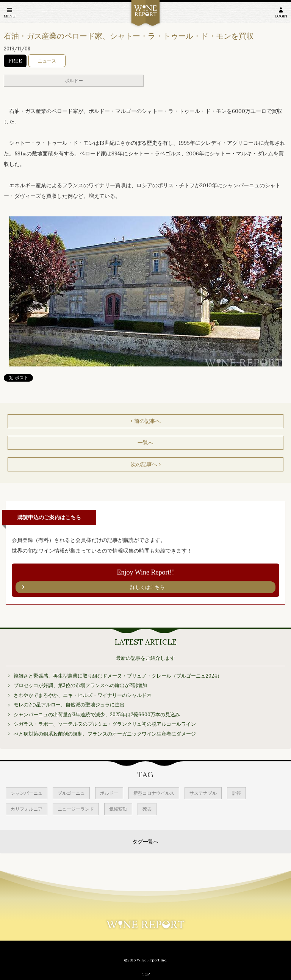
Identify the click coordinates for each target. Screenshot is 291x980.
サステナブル (203, 793)
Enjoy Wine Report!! (145, 581)
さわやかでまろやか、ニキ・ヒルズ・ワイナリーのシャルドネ (83, 695)
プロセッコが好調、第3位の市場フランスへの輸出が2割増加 (80, 685)
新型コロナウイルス (154, 793)
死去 (147, 809)
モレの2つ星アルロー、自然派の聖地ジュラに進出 (69, 705)
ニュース (47, 61)
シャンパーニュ (27, 793)
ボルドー (74, 81)
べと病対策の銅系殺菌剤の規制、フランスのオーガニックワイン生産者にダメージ (105, 734)
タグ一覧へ (145, 842)
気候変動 (118, 809)
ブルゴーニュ (71, 793)
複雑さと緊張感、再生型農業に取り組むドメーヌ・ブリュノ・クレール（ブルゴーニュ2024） (118, 676)
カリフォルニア (27, 809)
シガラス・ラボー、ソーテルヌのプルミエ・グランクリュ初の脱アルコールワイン (105, 724)
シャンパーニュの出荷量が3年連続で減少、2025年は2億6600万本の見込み (97, 715)
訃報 (236, 793)
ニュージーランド (76, 809)
